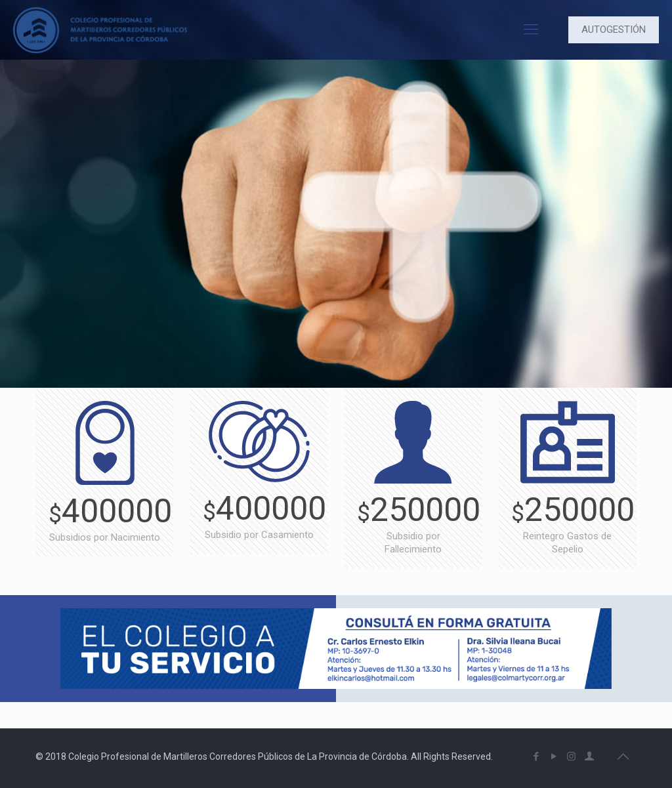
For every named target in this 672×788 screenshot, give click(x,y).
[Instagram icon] (571, 757)
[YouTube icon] (554, 757)
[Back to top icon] (623, 757)
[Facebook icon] (536, 757)
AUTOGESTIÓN (614, 30)
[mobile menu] (531, 30)
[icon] (589, 757)
